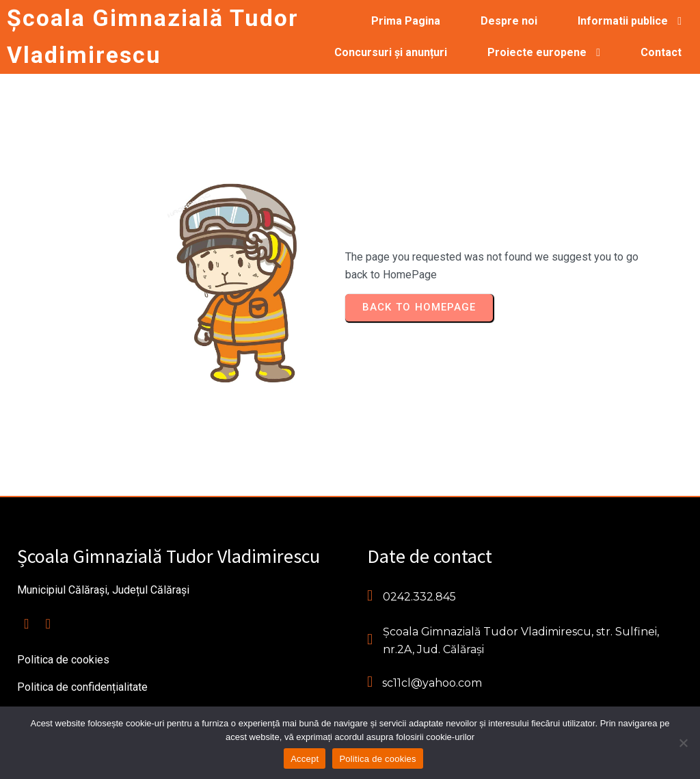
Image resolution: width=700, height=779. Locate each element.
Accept (305, 759)
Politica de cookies (377, 759)
